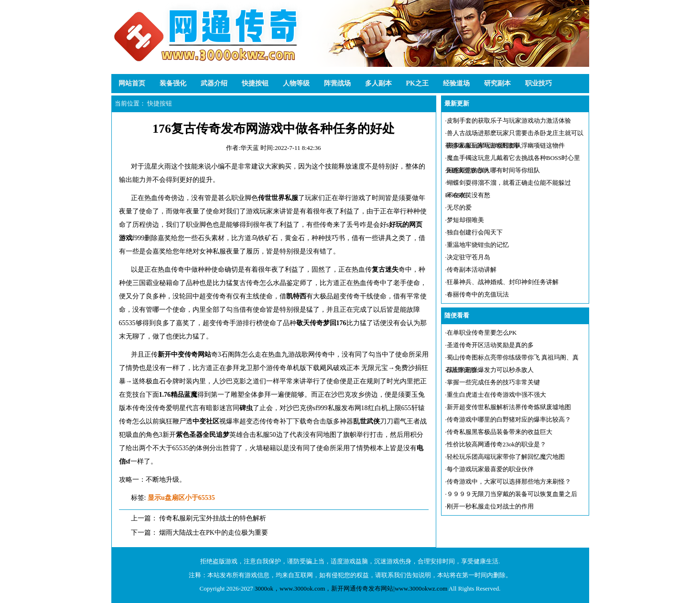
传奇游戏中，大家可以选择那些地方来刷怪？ (509, 481)
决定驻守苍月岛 (468, 257)
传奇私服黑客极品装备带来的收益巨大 (500, 432)
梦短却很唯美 (465, 220)
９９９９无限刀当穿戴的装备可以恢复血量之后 (512, 494)
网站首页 (132, 83)
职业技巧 (538, 83)
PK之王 (417, 83)
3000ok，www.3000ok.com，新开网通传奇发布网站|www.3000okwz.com (351, 588)
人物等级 (296, 83)
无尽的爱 (459, 207)
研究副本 (497, 83)
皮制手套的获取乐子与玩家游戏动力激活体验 (509, 121)
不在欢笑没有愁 (468, 195)
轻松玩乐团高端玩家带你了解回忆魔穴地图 (506, 457)
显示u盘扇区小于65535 (181, 498)
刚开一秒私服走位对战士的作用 (490, 506)
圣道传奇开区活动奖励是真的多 (490, 345)
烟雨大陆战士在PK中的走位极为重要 (214, 533)
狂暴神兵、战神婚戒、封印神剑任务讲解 (503, 282)
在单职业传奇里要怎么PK (482, 333)
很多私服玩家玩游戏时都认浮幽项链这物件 (506, 145)
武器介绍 (214, 83)
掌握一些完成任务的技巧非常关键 (493, 382)
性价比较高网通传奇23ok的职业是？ (496, 444)
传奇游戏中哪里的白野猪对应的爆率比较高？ (509, 419)
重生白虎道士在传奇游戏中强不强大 (496, 395)
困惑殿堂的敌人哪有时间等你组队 (493, 170)
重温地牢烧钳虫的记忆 (478, 245)
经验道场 (456, 83)
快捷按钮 (255, 83)
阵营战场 (337, 83)
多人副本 (378, 83)
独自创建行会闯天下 (475, 232)
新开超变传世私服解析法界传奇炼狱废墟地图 (509, 407)
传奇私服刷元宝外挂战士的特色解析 (213, 518)
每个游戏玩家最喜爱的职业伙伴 (490, 469)
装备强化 (173, 83)
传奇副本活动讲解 (472, 270)
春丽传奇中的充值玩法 (478, 294)
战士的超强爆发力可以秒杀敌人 (490, 370)
